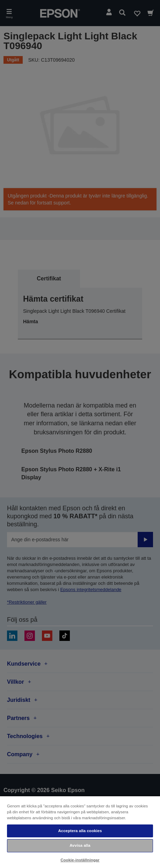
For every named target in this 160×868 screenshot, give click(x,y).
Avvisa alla (80, 845)
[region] (80, 832)
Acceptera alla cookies (80, 831)
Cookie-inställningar (80, 860)
